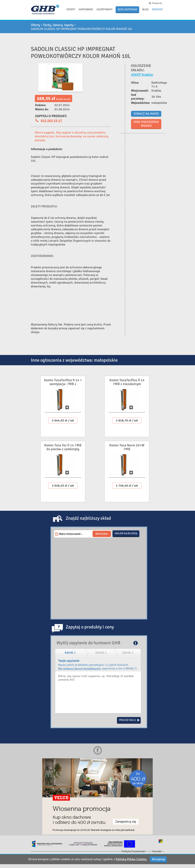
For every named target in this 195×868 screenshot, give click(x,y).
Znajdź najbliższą (126, 533)
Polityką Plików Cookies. (131, 859)
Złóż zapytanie (127, 9)
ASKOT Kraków (142, 75)
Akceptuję (158, 859)
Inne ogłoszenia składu (146, 124)
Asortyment (105, 9)
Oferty (71, 9)
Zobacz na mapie (146, 114)
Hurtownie (86, 9)
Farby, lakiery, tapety (58, 25)
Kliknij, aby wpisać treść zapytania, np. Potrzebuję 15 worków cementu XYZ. (98, 693)
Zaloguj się (157, 3)
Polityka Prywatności (133, 851)
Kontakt (157, 9)
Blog (145, 9)
